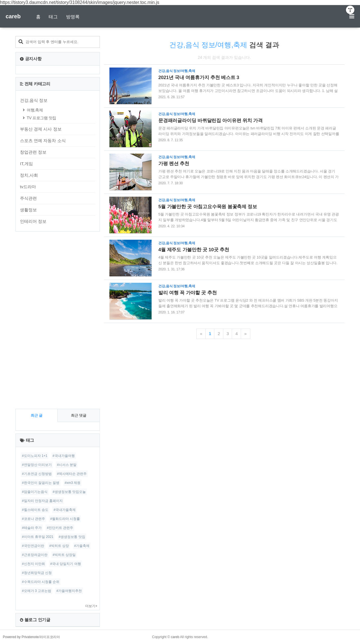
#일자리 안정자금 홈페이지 (42, 501)
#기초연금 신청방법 (37, 474)
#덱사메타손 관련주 (72, 474)
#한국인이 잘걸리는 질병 (41, 483)
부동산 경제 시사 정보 (41, 129)
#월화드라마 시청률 (65, 519)
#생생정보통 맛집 (72, 537)
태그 (53, 17)
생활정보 (28, 210)
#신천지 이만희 (33, 564)
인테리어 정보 (33, 221)
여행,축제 (35, 110)
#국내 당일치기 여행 (65, 564)
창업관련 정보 (33, 152)
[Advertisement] (58, 320)
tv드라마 (28, 187)
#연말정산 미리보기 (37, 465)
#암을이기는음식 (35, 492)
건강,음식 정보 (34, 100)
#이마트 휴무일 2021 (38, 537)
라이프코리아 (50, 637)
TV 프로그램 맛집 (41, 118)
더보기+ (91, 606)
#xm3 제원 (73, 483)
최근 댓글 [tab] (79, 415)
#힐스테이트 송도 (35, 510)
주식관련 (28, 198)
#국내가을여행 (64, 456)
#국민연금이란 (33, 546)
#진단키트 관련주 (60, 528)
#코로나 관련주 (33, 519)
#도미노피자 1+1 (35, 456)
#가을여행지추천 (69, 591)
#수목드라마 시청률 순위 (41, 582)
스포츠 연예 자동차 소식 (43, 141)
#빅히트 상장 (59, 546)
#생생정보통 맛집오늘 (69, 492)
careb (13, 16)
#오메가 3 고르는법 (37, 591)
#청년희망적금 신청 (37, 573)
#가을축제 (82, 546)
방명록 (73, 17)
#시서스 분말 (67, 465)
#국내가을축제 (65, 510)
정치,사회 (29, 175)
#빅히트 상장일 (64, 555)
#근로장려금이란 (35, 555)
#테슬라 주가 (32, 528)
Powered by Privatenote (21, 637)
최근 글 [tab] (37, 415)
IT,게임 (26, 164)
